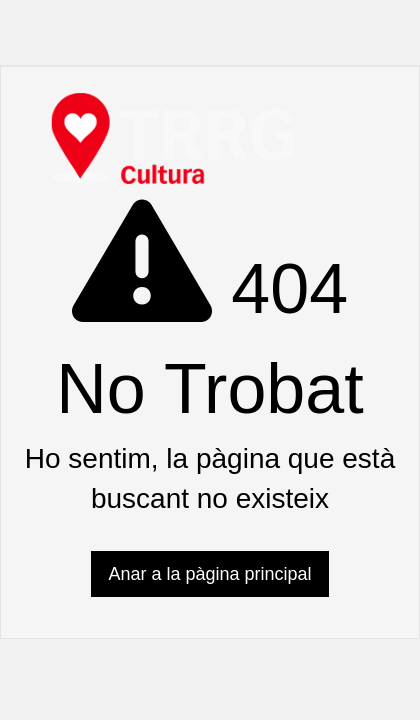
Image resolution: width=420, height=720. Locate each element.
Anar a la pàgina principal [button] (209, 574)
